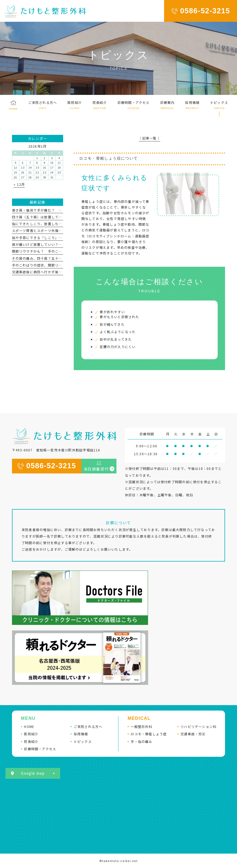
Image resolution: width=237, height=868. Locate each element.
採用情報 (81, 734)
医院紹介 (31, 734)
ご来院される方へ (88, 726)
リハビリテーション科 (198, 726)
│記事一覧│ (150, 138)
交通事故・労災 (193, 734)
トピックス (83, 741)
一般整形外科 (141, 726)
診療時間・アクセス (40, 749)
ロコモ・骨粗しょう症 (149, 734)
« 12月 (19, 184)
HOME (29, 726)
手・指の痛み (141, 741)
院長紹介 (31, 741)
